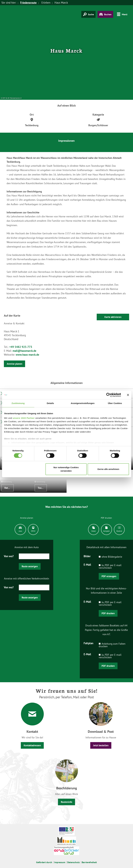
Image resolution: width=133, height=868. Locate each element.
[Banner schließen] (128, 395)
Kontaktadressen (32, 745)
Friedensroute (28, 3)
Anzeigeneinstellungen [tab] (83, 403)
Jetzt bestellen (101, 745)
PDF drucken (108, 613)
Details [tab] (50, 403)
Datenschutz (73, 862)
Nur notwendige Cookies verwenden (66, 469)
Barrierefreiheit (89, 862)
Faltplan (88, 643)
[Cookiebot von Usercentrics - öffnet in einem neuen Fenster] (108, 395)
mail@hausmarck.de (24, 351)
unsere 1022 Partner (24, 418)
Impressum (60, 862)
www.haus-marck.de (27, 355)
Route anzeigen (30, 566)
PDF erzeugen (109, 576)
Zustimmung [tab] (18, 403)
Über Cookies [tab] (115, 403)
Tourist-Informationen (42, 488)
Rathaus (9, 488)
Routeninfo (66, 802)
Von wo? (9, 556)
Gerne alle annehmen (108, 469)
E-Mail (87, 565)
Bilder (87, 556)
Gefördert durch (44, 862)
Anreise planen (14, 364)
